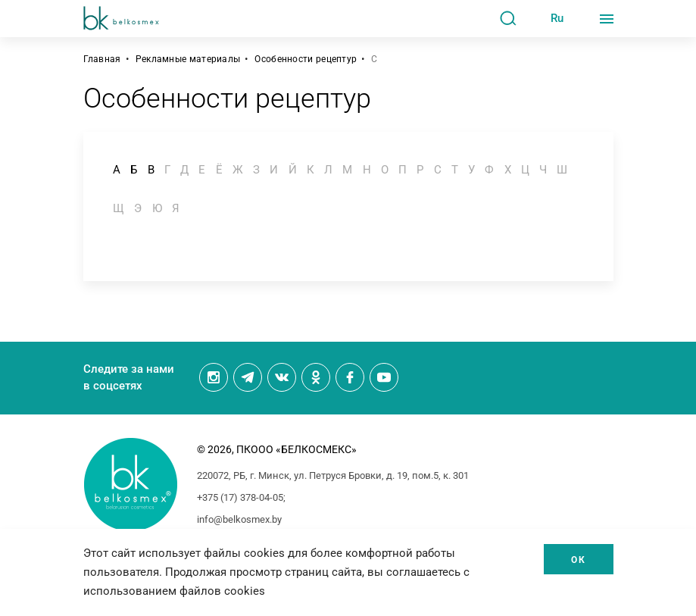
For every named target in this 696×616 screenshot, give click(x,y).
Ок (578, 560)
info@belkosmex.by (239, 519)
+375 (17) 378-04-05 (240, 497)
